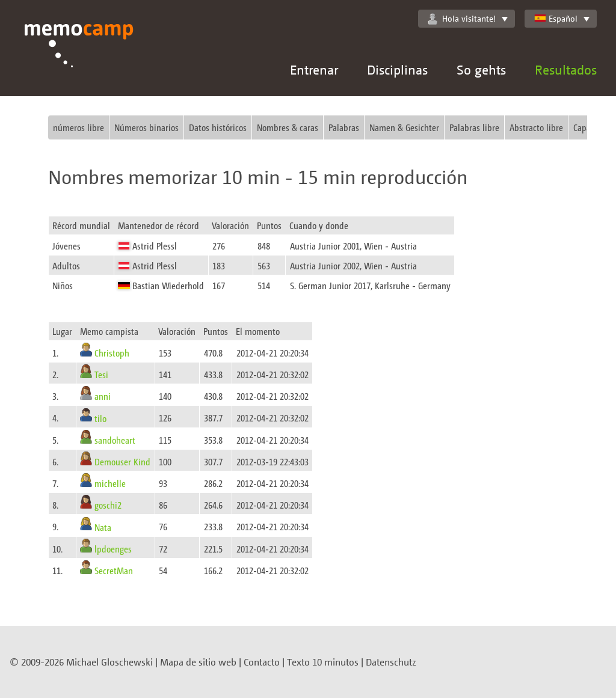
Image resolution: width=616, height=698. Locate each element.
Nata (103, 526)
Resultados (566, 69)
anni (103, 396)
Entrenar (314, 69)
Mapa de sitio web (198, 662)
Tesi (101, 374)
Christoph (112, 353)
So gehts (481, 69)
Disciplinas (397, 69)
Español (556, 18)
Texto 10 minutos (323, 662)
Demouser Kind (122, 461)
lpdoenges (113, 549)
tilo (100, 418)
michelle (110, 483)
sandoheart (115, 440)
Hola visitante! (462, 19)
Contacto (262, 662)
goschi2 (108, 505)
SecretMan (114, 570)
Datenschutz (391, 662)
